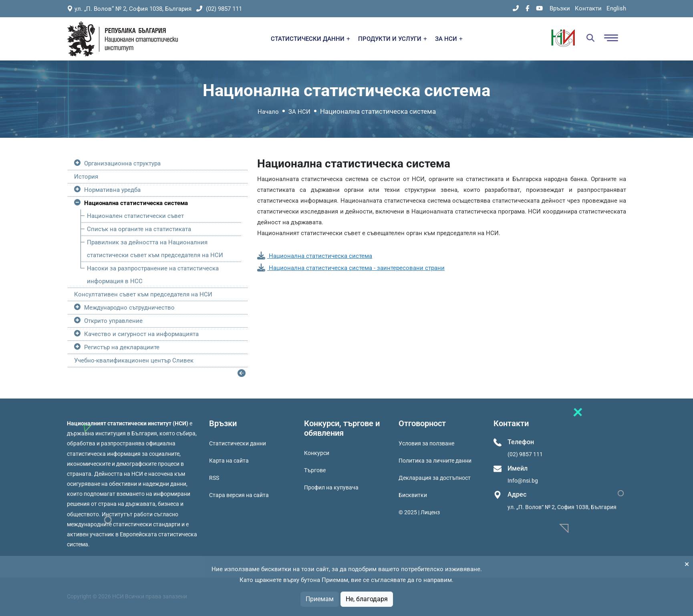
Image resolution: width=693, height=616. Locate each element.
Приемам (320, 599)
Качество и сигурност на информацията (141, 334)
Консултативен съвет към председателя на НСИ (143, 294)
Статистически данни (238, 443)
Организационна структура (122, 163)
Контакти (588, 8)
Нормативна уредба (112, 190)
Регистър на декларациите (122, 347)
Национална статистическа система (136, 203)
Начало (268, 112)
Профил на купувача (331, 487)
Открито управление (113, 321)
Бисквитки (413, 495)
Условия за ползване (426, 443)
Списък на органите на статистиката (139, 229)
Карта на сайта (229, 461)
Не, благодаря (367, 599)
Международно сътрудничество (129, 308)
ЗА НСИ (449, 39)
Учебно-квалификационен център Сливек (134, 360)
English (616, 8)
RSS (214, 478)
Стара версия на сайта (239, 495)
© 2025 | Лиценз (419, 512)
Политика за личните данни (435, 461)
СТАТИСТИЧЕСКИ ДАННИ (310, 39)
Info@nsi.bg (523, 481)
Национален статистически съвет (135, 216)
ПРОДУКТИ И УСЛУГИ (393, 39)
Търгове (315, 470)
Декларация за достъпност (435, 478)
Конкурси (317, 453)
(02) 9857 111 (219, 9)
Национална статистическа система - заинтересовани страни (351, 268)
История (86, 177)
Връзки (560, 8)
